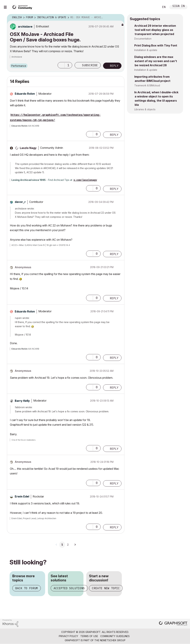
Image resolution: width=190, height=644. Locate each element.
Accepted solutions (69, 588)
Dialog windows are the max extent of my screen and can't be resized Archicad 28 (156, 61)
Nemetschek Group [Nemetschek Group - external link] (113, 640)
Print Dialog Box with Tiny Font (156, 45)
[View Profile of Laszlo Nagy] (28, 148)
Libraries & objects (145, 109)
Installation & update (146, 50)
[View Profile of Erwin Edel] (22, 496)
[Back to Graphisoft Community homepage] (23, 7)
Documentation (143, 39)
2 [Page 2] (68, 545)
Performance (19, 66)
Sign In (179, 6)
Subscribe (90, 65)
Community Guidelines (115, 636)
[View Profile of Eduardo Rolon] (25, 94)
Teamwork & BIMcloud (147, 85)
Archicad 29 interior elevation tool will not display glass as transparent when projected (155, 30)
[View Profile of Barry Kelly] (22, 401)
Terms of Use (89, 636)
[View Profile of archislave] (25, 27)
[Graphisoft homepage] (173, 624)
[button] (61, 65)
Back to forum (27, 588)
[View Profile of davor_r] (20, 202)
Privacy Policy (68, 636)
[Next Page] (75, 545)
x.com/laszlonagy (85, 180)
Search (153, 7)
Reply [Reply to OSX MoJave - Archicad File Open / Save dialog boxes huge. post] (114, 66)
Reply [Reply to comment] (114, 135)
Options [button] (120, 18)
